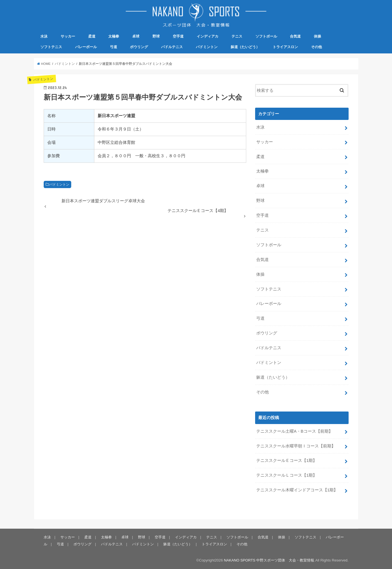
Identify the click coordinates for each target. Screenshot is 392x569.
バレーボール (86, 47)
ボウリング (139, 47)
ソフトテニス (51, 47)
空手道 (178, 36)
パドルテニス (172, 47)
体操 (317, 36)
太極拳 (114, 36)
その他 (316, 47)
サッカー (68, 36)
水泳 (44, 36)
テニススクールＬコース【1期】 (287, 475)
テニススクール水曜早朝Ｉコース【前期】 (296, 446)
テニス (237, 36)
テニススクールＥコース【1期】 (287, 460)
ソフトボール (266, 36)
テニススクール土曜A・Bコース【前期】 (294, 431)
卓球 (136, 36)
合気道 (295, 36)
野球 (156, 36)
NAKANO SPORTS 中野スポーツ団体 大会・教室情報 (269, 560)
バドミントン (207, 47)
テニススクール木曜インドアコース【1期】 (297, 490)
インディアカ (208, 36)
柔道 (92, 36)
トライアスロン (285, 47)
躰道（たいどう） (245, 47)
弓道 (114, 47)
